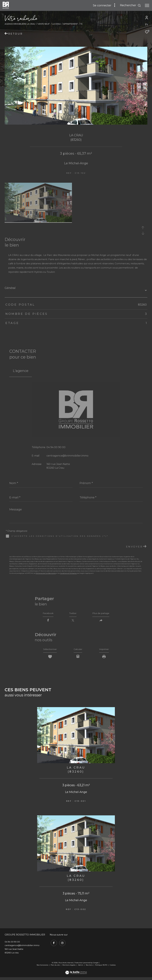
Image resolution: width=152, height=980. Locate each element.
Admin (81, 968)
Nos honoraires (42, 968)
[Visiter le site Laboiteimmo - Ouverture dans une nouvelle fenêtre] (76, 973)
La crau (56, 24)
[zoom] (38, 221)
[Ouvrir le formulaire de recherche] (130, 5)
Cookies (113, 968)
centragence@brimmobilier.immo (67, 456)
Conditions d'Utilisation (68, 573)
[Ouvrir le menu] (147, 5)
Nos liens (89, 968)
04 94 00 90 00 (56, 447)
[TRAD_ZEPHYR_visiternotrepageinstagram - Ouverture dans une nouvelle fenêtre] (61, 945)
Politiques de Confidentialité (46, 573)
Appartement (70, 24)
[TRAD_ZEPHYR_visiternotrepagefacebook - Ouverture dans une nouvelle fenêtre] (53, 945)
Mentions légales (69, 968)
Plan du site (55, 968)
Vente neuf (44, 24)
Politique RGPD (101, 968)
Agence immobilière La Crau (20, 24)
